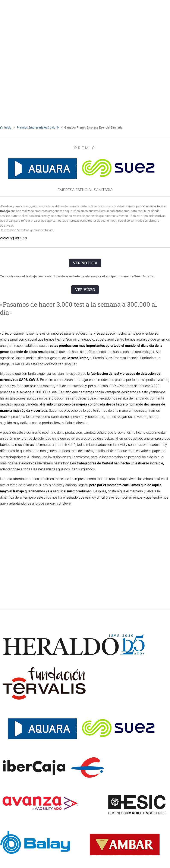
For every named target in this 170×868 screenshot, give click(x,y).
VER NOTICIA (85, 263)
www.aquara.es (13, 238)
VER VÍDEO (85, 290)
